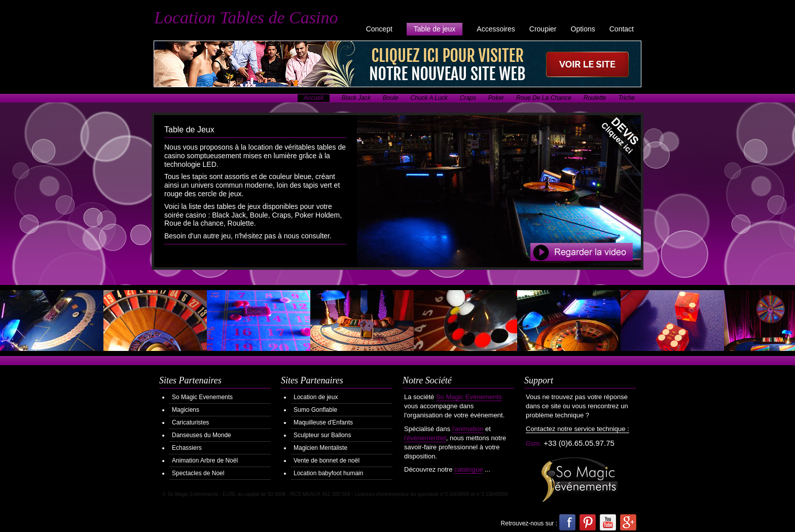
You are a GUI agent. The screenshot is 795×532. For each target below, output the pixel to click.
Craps (468, 98)
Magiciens (186, 410)
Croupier (543, 29)
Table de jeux (435, 29)
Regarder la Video (582, 252)
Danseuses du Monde (202, 435)
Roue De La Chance (544, 98)
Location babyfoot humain (328, 473)
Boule (391, 98)
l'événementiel (425, 438)
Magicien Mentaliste (320, 448)
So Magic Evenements (202, 397)
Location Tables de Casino (246, 17)
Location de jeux (316, 397)
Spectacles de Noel (198, 473)
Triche (627, 98)
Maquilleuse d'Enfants (323, 422)
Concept (379, 29)
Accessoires (496, 29)
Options (583, 29)
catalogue (468, 469)
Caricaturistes (190, 422)
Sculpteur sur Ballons (322, 435)
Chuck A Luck (429, 98)
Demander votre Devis (613, 143)
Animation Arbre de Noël (205, 460)
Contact (622, 29)
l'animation (468, 429)
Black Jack (356, 98)
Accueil (314, 98)
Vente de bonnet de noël (327, 460)
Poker (496, 98)
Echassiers (187, 448)
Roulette (595, 98)
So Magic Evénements (469, 397)
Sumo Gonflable (315, 410)
